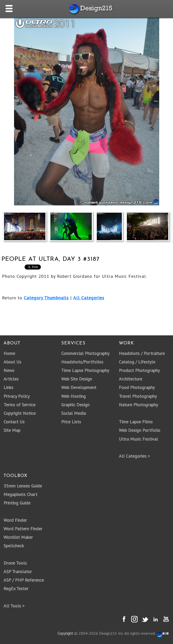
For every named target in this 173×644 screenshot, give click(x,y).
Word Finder (15, 520)
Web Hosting (73, 396)
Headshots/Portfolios (82, 362)
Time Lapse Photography (85, 370)
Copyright (65, 633)
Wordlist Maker (18, 537)
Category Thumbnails (46, 298)
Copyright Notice (20, 413)
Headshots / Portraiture (142, 353)
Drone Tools (15, 563)
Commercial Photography (85, 353)
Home (9, 353)
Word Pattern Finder (23, 529)
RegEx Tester (16, 589)
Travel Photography (138, 396)
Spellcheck (14, 546)
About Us (12, 362)
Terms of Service (19, 405)
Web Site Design (77, 379)
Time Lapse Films (136, 422)
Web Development (79, 387)
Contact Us (14, 422)
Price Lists (71, 422)
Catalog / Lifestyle (137, 362)
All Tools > (14, 606)
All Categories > (134, 456)
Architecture (131, 379)
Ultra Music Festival (138, 439)
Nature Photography (138, 405)
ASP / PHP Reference (24, 580)
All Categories (89, 298)
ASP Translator (18, 571)
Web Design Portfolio (140, 430)
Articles (11, 379)
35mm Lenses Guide (23, 486)
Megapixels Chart (20, 494)
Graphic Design (75, 405)
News (9, 370)
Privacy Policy (17, 396)
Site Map (12, 430)
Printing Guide (17, 503)
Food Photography (137, 387)
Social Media (73, 413)
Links (8, 387)
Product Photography (139, 370)
